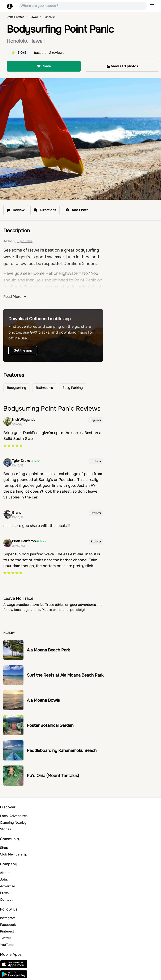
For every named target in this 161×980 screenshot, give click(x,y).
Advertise (8, 886)
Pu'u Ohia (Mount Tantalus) (53, 776)
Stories (6, 829)
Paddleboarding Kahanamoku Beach (62, 751)
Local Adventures (14, 816)
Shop (4, 848)
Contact (6, 900)
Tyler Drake (25, 241)
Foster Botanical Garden (50, 725)
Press (4, 893)
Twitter (6, 938)
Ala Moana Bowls (43, 700)
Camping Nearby (13, 823)
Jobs (4, 879)
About (5, 873)
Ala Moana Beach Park (48, 650)
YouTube (7, 945)
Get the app (23, 350)
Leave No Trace (42, 605)
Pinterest (7, 931)
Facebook (8, 925)
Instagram (8, 918)
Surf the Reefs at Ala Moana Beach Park (65, 675)
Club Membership (14, 854)
